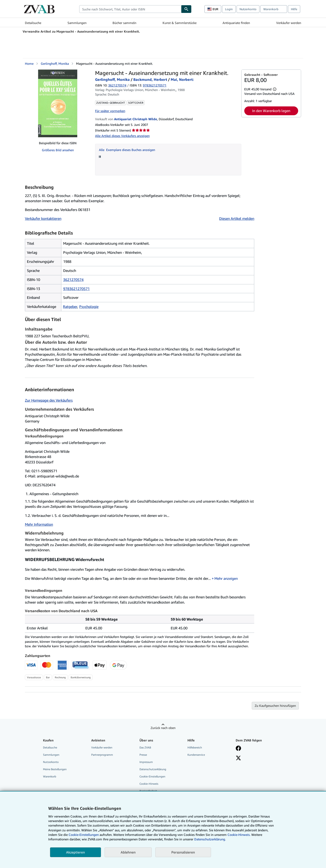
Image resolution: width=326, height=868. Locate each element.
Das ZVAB (145, 747)
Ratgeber (70, 307)
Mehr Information (39, 524)
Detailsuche (33, 23)
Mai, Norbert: (182, 79)
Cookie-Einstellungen (84, 835)
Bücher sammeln (124, 23)
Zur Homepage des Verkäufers (49, 400)
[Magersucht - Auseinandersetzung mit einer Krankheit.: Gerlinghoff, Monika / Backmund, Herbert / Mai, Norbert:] (58, 103)
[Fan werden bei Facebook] (238, 749)
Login (229, 9)
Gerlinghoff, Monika (55, 64)
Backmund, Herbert (150, 79)
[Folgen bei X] (238, 758)
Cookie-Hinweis (149, 784)
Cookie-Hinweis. (239, 835)
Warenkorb (50, 776)
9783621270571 (76, 289)
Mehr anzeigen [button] (226, 578)
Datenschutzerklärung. (210, 839)
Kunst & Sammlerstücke (180, 23)
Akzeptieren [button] (76, 852)
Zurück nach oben (163, 728)
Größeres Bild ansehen (58, 150)
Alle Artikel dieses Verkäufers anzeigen (122, 136)
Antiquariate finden (236, 23)
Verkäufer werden (289, 23)
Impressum (146, 762)
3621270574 (117, 85)
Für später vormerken (110, 111)
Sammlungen (77, 23)
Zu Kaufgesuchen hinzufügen (275, 706)
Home (29, 64)
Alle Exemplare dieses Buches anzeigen (127, 150)
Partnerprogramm (102, 755)
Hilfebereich (195, 747)
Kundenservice (196, 755)
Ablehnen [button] (128, 852)
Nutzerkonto (248, 9)
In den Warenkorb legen (271, 111)
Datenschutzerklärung (153, 769)
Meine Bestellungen (55, 769)
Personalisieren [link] (183, 852)
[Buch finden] (186, 9)
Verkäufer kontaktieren (43, 218)
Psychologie (89, 307)
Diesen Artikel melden (237, 218)
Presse (143, 755)
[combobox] (130, 9)
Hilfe (294, 9)
